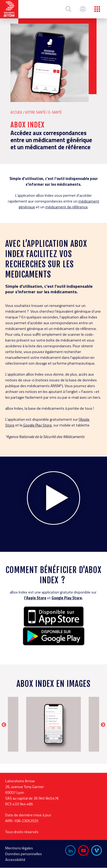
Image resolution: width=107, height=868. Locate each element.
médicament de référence (66, 226)
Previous (4, 744)
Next (103, 744)
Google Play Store (67, 617)
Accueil (16, 112)
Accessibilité (15, 860)
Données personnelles (24, 854)
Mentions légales (19, 848)
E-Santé (55, 112)
